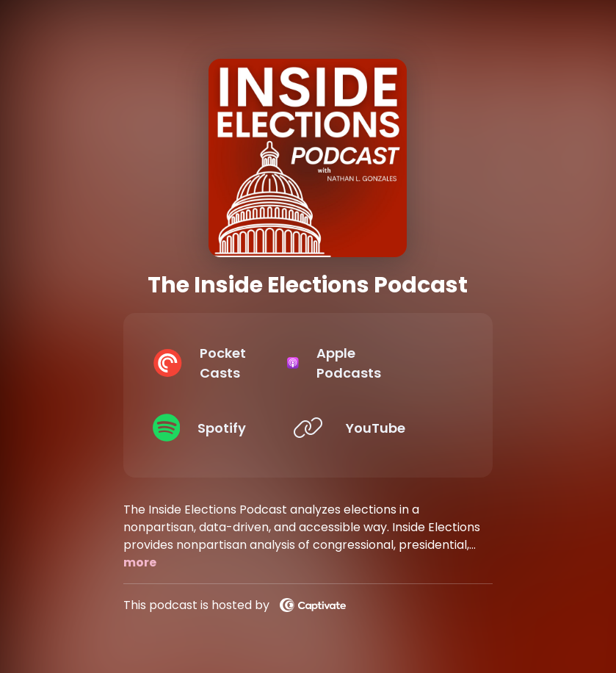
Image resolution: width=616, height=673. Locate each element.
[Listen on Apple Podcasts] (383, 363)
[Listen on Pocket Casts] (222, 363)
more (140, 562)
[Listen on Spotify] (222, 428)
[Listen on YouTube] (383, 428)
